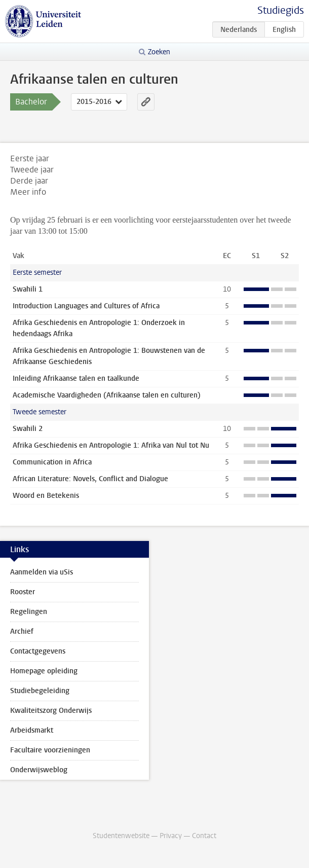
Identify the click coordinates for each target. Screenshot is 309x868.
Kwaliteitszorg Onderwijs (51, 711)
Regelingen (29, 612)
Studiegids (281, 10)
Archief (22, 631)
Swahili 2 (28, 429)
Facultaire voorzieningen (50, 750)
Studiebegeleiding (40, 691)
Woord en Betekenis (46, 496)
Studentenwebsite (121, 836)
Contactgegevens (38, 651)
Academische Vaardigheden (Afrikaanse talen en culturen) (107, 395)
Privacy (171, 836)
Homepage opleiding (44, 671)
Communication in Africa (52, 462)
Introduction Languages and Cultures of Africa (86, 306)
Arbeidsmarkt (32, 730)
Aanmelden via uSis (42, 572)
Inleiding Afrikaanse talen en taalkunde (76, 378)
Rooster (23, 592)
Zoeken (159, 52)
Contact (204, 836)
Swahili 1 (28, 289)
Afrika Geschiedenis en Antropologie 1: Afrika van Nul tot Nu (111, 445)
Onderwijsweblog (39, 770)
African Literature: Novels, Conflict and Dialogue (90, 479)
